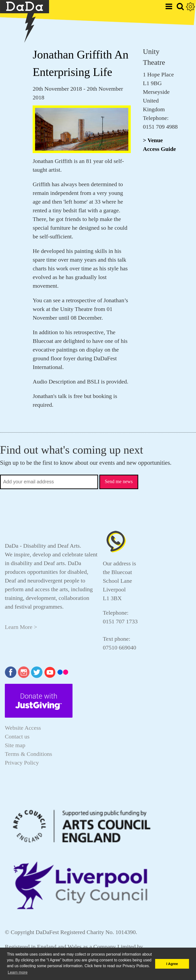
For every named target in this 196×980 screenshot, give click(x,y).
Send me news (119, 481)
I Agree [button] (172, 964)
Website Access (23, 728)
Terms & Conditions (29, 754)
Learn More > (21, 627)
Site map (15, 745)
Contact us (17, 737)
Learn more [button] (18, 972)
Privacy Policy (22, 763)
